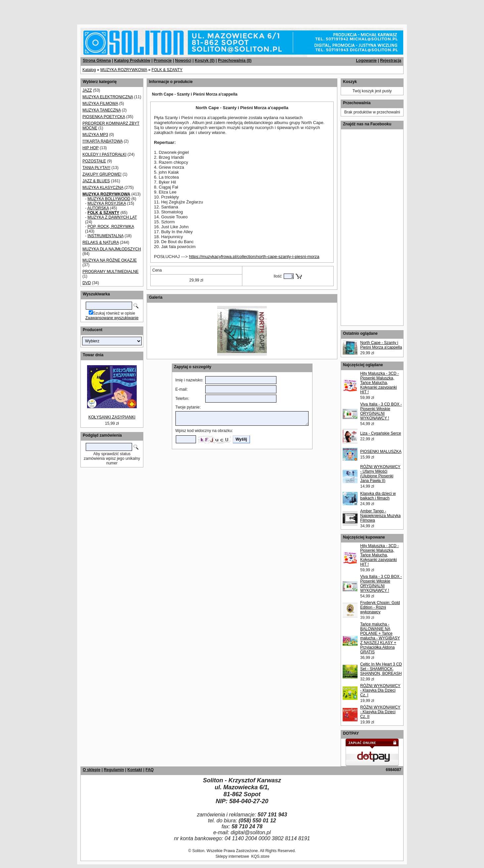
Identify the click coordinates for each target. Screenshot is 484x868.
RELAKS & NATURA (101, 242)
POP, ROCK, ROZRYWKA (111, 227)
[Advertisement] (80, 10)
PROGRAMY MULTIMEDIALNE (111, 272)
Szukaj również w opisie (114, 313)
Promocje (163, 61)
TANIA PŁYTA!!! (96, 168)
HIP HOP (91, 148)
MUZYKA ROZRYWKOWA (124, 70)
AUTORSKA (98, 208)
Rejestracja (391, 61)
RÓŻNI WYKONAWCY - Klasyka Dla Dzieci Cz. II (380, 712)
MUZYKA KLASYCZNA (103, 188)
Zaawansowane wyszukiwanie (112, 318)
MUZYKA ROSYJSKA (107, 203)
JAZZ (87, 90)
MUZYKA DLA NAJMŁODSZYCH (112, 249)
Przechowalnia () (235, 61)
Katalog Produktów (132, 61)
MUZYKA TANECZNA (102, 110)
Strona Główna (97, 61)
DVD (87, 283)
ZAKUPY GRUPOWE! (102, 174)
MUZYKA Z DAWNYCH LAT (112, 217)
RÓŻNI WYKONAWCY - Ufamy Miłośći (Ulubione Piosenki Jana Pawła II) (380, 474)
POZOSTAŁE (94, 161)
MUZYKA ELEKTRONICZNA (108, 97)
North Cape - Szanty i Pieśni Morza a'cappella (381, 345)
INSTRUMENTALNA (105, 236)
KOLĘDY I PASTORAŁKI (104, 154)
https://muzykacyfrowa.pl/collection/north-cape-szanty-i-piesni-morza (254, 257)
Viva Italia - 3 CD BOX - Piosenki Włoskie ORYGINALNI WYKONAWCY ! (381, 411)
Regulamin (114, 770)
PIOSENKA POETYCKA (104, 117)
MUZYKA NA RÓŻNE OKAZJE (110, 260)
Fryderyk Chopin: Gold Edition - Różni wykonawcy (380, 607)
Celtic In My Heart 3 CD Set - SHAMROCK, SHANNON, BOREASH (381, 669)
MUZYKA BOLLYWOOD (109, 199)
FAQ (149, 770)
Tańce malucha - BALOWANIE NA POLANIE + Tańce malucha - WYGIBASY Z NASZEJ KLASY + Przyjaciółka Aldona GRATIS (380, 638)
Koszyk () (205, 61)
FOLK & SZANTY (167, 70)
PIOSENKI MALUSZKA (381, 452)
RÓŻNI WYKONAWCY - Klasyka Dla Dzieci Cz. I (380, 690)
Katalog (89, 70)
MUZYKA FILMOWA (100, 104)
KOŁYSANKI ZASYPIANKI (112, 417)
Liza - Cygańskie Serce (381, 433)
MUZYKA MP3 (95, 135)
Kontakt (135, 770)
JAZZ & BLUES (96, 181)
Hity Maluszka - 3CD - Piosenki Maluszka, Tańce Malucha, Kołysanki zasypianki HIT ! (380, 383)
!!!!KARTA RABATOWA (102, 141)
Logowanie (366, 61)
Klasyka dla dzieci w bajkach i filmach (378, 496)
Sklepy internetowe (232, 856)
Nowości (183, 61)
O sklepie (92, 770)
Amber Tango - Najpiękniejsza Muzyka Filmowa (380, 516)
